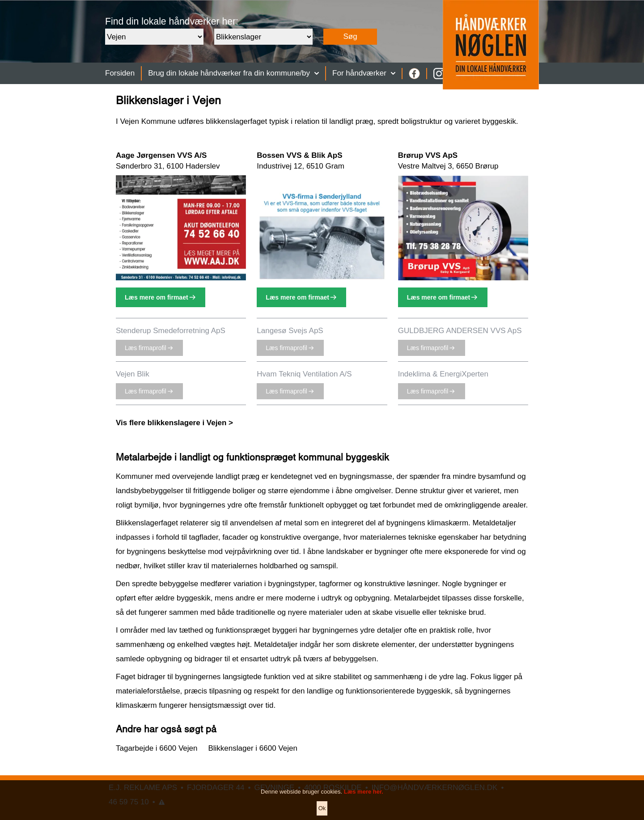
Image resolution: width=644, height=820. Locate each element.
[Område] (154, 37)
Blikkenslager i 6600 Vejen (252, 748)
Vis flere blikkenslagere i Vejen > (174, 423)
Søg (350, 36)
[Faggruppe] (263, 37)
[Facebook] (414, 74)
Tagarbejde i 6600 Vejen (157, 748)
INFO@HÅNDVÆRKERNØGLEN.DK (435, 788)
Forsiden (120, 73)
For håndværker (364, 73)
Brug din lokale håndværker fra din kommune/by (233, 73)
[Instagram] (439, 74)
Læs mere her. (364, 801)
